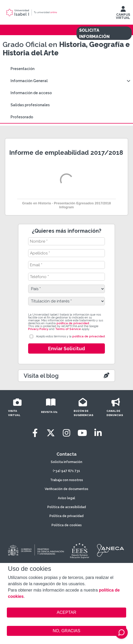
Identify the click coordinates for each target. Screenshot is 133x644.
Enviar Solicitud (66, 348)
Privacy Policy (38, 329)
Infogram (66, 207)
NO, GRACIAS (67, 631)
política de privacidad (73, 323)
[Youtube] (82, 433)
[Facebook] (35, 433)
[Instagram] (66, 433)
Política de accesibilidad (67, 507)
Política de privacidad (66, 516)
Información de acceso (31, 93)
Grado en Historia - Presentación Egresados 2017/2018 (66, 203)
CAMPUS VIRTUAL (123, 14)
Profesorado (22, 117)
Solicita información (66, 462)
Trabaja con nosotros (67, 480)
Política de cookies (67, 525)
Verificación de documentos (66, 489)
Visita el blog (41, 376)
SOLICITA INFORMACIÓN (94, 33)
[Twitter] (51, 433)
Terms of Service (68, 329)
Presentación (22, 69)
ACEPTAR (66, 613)
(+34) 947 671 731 (66, 471)
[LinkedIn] (98, 433)
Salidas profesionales (30, 105)
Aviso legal (66, 498)
